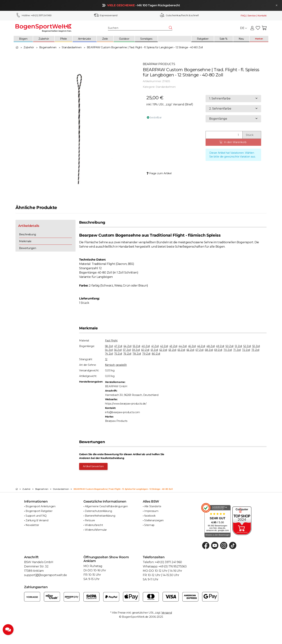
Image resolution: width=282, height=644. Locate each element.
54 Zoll (109, 350)
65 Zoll (181, 350)
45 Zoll (192, 346)
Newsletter (32, 525)
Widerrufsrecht (94, 525)
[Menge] (224, 135)
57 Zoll (127, 350)
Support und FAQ (36, 516)
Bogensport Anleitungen (40, 506)
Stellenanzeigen (154, 520)
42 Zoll (164, 346)
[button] (252, 28)
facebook (150, 516)
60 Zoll (145, 350)
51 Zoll (238, 346)
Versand (179, 104)
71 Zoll (237, 350)
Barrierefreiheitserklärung (100, 516)
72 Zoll (246, 350)
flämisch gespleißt (116, 365)
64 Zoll (128, 346)
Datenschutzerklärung (98, 511)
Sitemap (149, 525)
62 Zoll (163, 350)
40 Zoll (146, 346)
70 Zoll (228, 350)
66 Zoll (190, 350)
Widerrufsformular (96, 530)
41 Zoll (155, 346)
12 (106, 359)
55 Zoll (136, 346)
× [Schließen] (275, 5)
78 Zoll (137, 354)
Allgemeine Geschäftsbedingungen (106, 506)
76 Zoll (127, 354)
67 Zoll (199, 350)
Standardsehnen (166, 87)
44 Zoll (183, 346)
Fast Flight (111, 341)
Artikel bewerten (93, 466)
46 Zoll (201, 346)
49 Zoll (220, 346)
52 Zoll (247, 346)
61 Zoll (154, 350)
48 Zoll (211, 346)
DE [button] (244, 28)
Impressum (151, 511)
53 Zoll (256, 346)
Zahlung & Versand (37, 520)
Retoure (90, 520)
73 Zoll (255, 350)
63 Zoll (172, 350)
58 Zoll (109, 346)
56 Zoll (118, 350)
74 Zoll (109, 354)
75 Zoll (118, 354)
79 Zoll (146, 354)
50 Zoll (229, 346)
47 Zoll (118, 346)
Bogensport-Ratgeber (39, 511)
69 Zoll (218, 350)
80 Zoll (156, 354)
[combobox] (233, 99)
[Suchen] (139, 28)
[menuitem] (23, 39)
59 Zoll (136, 350)
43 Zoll (173, 346)
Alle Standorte (153, 506)
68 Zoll (209, 350)
